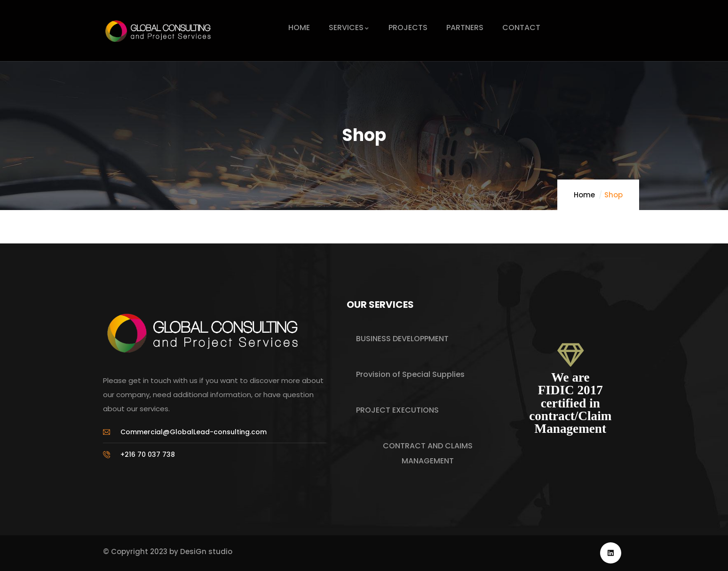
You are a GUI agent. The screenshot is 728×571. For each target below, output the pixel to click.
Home (584, 195)
